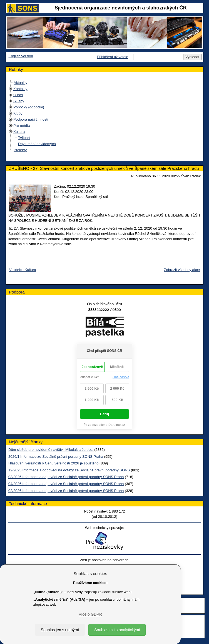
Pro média (22, 125)
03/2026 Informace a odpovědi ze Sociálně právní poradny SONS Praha (66, 477)
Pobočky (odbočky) (29, 107)
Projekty (20, 150)
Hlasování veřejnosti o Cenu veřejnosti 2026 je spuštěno (53, 463)
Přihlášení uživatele (112, 57)
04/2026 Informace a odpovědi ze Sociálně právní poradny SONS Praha (66, 484)
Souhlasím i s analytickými (117, 630)
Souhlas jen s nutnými (60, 630)
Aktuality (20, 83)
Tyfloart (24, 138)
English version (21, 56)
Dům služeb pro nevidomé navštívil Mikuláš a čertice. (51, 450)
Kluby (18, 113)
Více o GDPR (90, 614)
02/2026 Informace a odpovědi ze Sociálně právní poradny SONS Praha (66, 491)
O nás (18, 95)
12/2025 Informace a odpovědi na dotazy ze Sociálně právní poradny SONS (70, 470)
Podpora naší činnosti (31, 119)
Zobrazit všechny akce (182, 270)
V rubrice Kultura (23, 270)
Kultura (19, 132)
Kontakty (20, 89)
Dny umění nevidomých (37, 144)
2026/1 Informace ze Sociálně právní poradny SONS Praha (56, 457)
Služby (19, 101)
